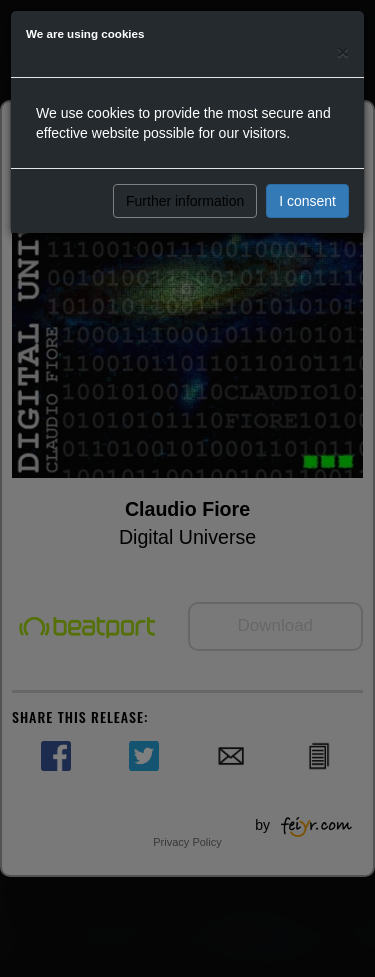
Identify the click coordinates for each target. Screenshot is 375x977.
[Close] (343, 51)
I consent (307, 201)
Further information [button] (185, 201)
